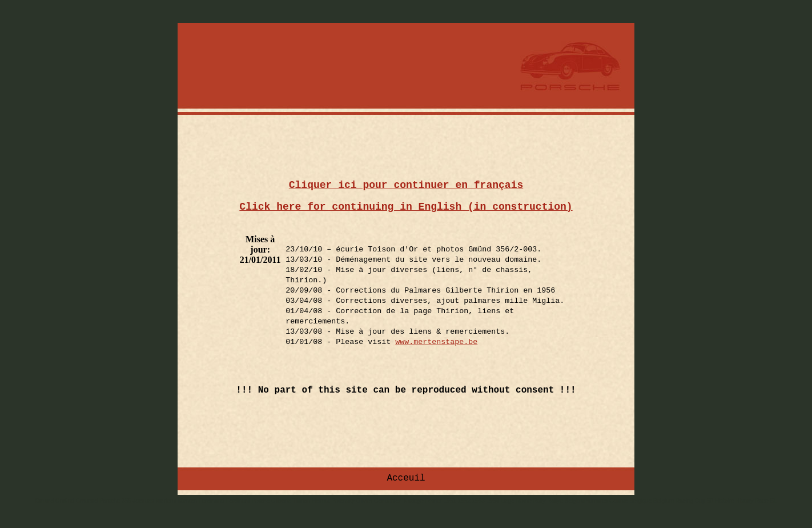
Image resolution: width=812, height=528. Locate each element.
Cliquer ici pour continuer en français (406, 185)
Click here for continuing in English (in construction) (406, 207)
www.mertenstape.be (436, 342)
